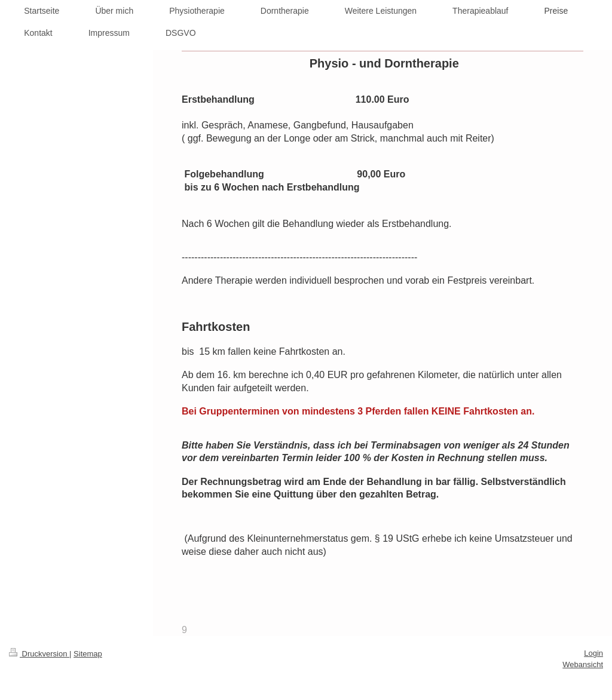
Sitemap (88, 654)
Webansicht (583, 664)
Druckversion (39, 654)
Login (593, 653)
